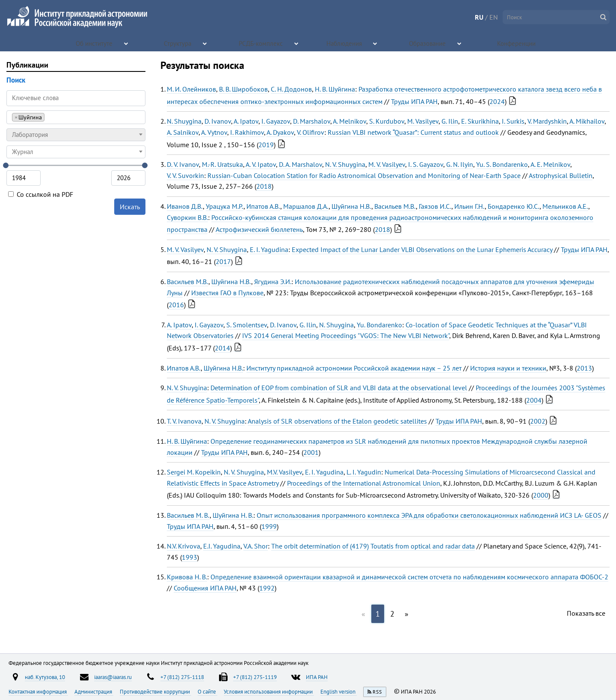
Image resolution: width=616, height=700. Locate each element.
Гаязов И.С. (435, 206)
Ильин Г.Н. (469, 206)
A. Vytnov (214, 132)
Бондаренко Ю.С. (514, 206)
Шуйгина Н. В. (233, 515)
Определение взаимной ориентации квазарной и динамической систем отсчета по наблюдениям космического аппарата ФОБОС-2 (409, 577)
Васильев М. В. (188, 515)
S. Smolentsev (247, 325)
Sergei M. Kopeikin (194, 472)
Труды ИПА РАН (414, 101)
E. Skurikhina (480, 121)
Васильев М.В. (395, 206)
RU (479, 17)
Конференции (517, 43)
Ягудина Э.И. (273, 282)
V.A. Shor (256, 546)
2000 (541, 495)
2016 (176, 305)
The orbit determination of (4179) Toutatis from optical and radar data (373, 546)
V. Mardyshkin (547, 121)
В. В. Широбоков (243, 89)
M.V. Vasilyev (284, 472)
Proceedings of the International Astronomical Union (364, 483)
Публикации (27, 65)
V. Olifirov (311, 132)
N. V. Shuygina (345, 164)
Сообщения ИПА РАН (205, 588)
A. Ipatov (246, 121)
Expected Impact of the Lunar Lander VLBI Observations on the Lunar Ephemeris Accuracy (422, 249)
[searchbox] (49, 117)
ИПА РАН (317, 677)
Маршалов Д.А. (306, 206)
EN (494, 17)
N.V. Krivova (184, 546)
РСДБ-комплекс (261, 43)
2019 (266, 145)
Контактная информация (38, 691)
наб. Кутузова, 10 (45, 677)
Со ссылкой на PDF (41, 194)
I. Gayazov (276, 121)
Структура (178, 43)
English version (339, 691)
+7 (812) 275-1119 (255, 677)
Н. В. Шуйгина (335, 89)
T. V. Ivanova (184, 421)
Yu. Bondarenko (379, 325)
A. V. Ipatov (261, 164)
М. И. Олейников (191, 89)
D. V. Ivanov (183, 164)
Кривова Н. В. (187, 577)
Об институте (95, 43)
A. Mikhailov (587, 121)
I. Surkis (513, 121)
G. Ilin (450, 121)
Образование (428, 43)
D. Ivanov (218, 121)
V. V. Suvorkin (185, 175)
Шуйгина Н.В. (351, 206)
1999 (269, 526)
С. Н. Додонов (291, 89)
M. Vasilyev (423, 121)
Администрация (94, 691)
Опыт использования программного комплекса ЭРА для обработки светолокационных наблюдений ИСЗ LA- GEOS (429, 515)
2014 (222, 348)
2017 (223, 261)
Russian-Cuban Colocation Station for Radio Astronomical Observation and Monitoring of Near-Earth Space (364, 175)
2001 (311, 452)
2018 (264, 186)
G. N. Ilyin (460, 164)
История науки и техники (508, 368)
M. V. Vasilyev (387, 164)
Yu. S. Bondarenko (502, 164)
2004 (534, 400)
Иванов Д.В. (185, 206)
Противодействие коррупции (155, 691)
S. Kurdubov (387, 121)
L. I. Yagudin (364, 472)
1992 (267, 588)
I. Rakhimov (247, 132)
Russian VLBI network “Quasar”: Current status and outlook (413, 132)
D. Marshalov (312, 121)
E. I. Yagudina (269, 249)
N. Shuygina (184, 121)
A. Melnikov (349, 121)
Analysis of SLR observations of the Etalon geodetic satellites (337, 421)
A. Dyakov (280, 132)
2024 (497, 101)
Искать (130, 207)
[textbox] (76, 135)
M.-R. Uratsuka (222, 164)
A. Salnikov (183, 132)
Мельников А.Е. (565, 206)
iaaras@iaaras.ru (113, 677)
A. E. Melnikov (550, 164)
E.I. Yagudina (222, 546)
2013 (584, 368)
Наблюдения (345, 43)
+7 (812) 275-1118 (182, 677)
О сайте (207, 691)
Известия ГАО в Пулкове (227, 293)
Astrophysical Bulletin (561, 175)
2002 (538, 421)
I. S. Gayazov (426, 164)
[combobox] (76, 117)
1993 (190, 557)
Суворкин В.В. (187, 217)
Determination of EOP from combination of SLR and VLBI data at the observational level (339, 388)
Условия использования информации (269, 691)
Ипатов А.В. (263, 206)
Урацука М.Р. (225, 206)
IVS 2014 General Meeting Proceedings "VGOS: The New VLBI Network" (346, 335)
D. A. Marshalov (301, 164)
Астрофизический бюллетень (259, 229)
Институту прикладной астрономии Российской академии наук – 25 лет (354, 368)
